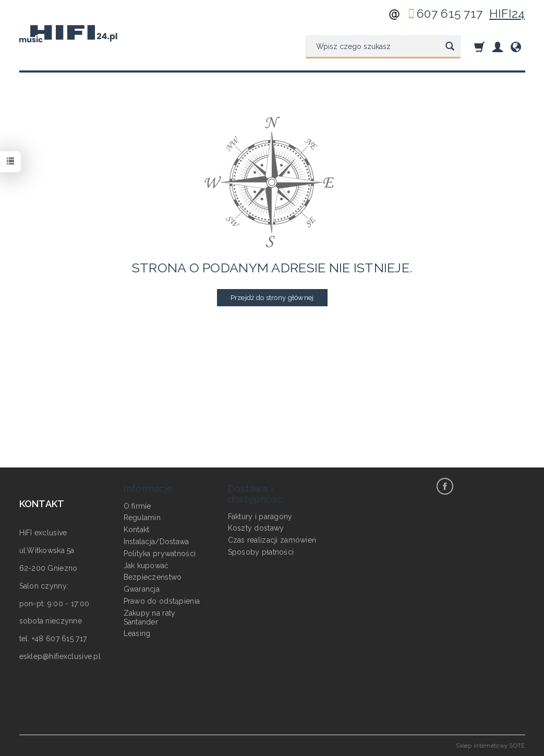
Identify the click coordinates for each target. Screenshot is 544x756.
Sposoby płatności (261, 550)
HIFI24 (507, 14)
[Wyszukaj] (450, 47)
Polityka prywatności (160, 552)
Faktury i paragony (260, 515)
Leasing (137, 632)
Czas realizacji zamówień (272, 539)
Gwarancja (142, 588)
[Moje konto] (498, 47)
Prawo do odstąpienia (162, 599)
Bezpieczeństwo (153, 576)
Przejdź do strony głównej (272, 298)
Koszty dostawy (256, 527)
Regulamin (142, 517)
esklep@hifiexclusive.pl (60, 656)
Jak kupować (146, 564)
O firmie (137, 505)
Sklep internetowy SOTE (490, 746)
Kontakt (137, 529)
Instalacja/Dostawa (156, 540)
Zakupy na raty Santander (150, 616)
